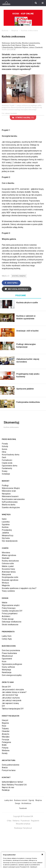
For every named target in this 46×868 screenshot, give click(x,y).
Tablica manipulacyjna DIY (13, 709)
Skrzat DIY (6, 687)
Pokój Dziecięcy (9, 608)
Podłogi (5, 485)
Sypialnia (6, 524)
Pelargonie (6, 742)
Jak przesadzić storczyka (13, 690)
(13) (23, 118)
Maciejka (6, 737)
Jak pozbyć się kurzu (11, 698)
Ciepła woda (7, 463)
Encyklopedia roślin (10, 577)
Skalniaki (6, 558)
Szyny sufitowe (8, 667)
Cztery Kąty (7, 639)
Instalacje (6, 474)
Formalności (7, 460)
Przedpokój (7, 530)
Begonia (5, 723)
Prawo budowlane (9, 653)
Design (18, 803)
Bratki (4, 745)
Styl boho (6, 538)
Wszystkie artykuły (23, 824)
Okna (4, 452)
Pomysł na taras (9, 770)
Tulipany (5, 729)
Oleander (6, 731)
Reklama (16, 821)
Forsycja (5, 740)
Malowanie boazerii (10, 496)
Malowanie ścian (9, 491)
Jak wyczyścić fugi (10, 695)
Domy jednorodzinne (11, 765)
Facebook (23, 808)
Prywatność (25, 821)
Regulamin (35, 821)
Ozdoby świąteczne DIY (12, 611)
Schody (5, 446)
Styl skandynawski (10, 541)
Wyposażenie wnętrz (11, 605)
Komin (4, 449)
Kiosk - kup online (23, 19)
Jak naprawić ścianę (10, 703)
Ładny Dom (7, 636)
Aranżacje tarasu (9, 572)
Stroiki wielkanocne (10, 625)
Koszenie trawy (8, 569)
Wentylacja (6, 670)
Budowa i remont (21, 800)
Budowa (5, 31)
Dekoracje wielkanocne (12, 622)
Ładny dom (9, 800)
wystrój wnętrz (19, 276)
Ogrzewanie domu (10, 466)
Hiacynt (5, 720)
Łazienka (6, 522)
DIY (3, 706)
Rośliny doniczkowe (10, 561)
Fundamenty (7, 468)
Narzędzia (6, 494)
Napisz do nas (8, 787)
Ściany (5, 471)
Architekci (6, 616)
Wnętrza (15, 31)
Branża (5, 768)
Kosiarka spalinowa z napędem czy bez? (19, 588)
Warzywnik (6, 575)
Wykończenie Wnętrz (11, 488)
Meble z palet (8, 566)
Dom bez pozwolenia (11, 650)
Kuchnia (5, 527)
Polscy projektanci (10, 614)
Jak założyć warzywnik (12, 700)
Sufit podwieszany (10, 502)
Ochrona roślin (8, 563)
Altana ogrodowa (9, 555)
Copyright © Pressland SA (23, 816)
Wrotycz (5, 583)
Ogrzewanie (7, 659)
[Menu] (43, 3)
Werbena (6, 750)
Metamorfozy (8, 536)
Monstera (6, 553)
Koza (4, 661)
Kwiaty (5, 753)
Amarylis (6, 734)
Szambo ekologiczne (11, 507)
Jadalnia (5, 533)
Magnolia (6, 585)
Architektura (26, 803)
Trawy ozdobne (8, 591)
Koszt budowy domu (11, 455)
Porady (5, 444)
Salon (4, 519)
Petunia (5, 748)
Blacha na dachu (9, 505)
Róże (4, 726)
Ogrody (31, 800)
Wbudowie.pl (7, 656)
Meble (5, 603)
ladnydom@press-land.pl (12, 782)
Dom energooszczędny (12, 675)
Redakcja (6, 790)
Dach (4, 457)
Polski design (8, 619)
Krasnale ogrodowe (10, 580)
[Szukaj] (36, 3)
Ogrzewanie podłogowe (12, 664)
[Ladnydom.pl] (6, 3)
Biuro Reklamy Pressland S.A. (14, 785)
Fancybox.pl (27, 828)
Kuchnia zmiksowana (29, 31)
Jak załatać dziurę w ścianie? (14, 692)
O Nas (9, 821)
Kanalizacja (7, 672)
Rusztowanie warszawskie (13, 499)
